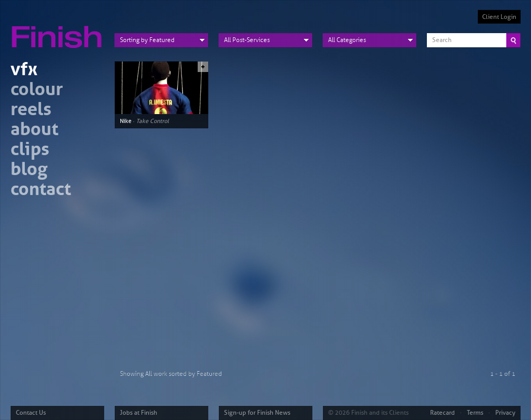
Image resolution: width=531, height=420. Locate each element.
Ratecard (442, 413)
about (34, 131)
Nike (126, 121)
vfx (24, 71)
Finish (59, 30)
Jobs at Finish (139, 413)
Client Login (499, 17)
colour (37, 91)
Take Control (152, 121)
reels (31, 111)
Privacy (505, 413)
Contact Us (31, 413)
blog (29, 171)
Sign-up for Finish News (257, 413)
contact (41, 191)
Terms (475, 413)
